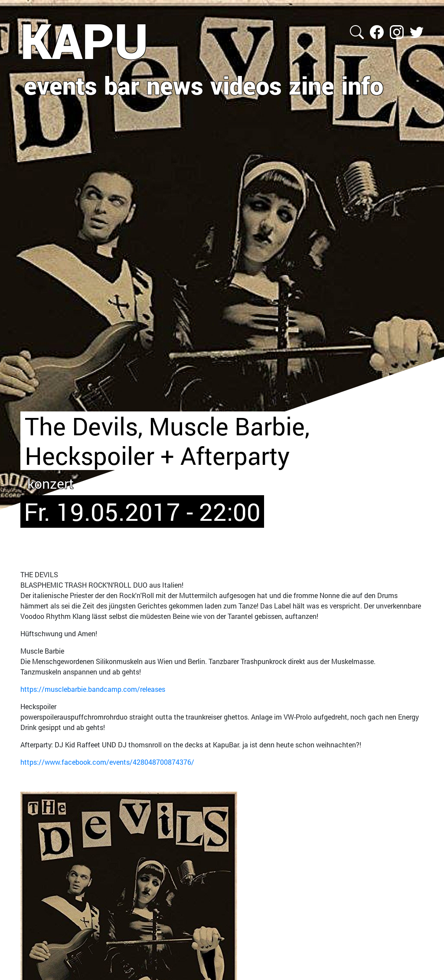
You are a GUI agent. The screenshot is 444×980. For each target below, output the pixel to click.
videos (246, 85)
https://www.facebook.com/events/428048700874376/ (107, 762)
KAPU (84, 40)
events (60, 85)
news (175, 85)
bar (122, 85)
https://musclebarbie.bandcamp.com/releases (93, 689)
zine (312, 85)
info (362, 85)
